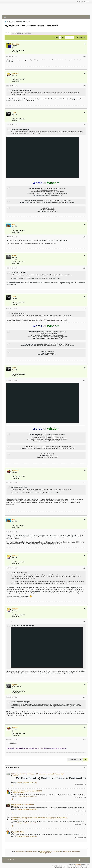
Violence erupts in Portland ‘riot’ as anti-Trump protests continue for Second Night (38, 774)
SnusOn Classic (10, 860)
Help (69, 860)
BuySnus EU (58, 851)
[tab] (8, 33)
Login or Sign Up (82, 2)
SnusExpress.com (32, 851)
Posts (8, 33)
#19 (84, 237)
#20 (84, 268)
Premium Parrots (19, 793)
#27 (84, 697)
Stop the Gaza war (17, 831)
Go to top (84, 860)
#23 (84, 483)
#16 (84, 56)
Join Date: (15, 50)
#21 (84, 309)
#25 (84, 568)
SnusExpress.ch (46, 853)
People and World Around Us (27, 783)
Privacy (76, 860)
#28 (84, 740)
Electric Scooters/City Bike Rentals (23, 804)
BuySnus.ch (76, 851)
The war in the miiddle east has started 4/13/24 (27, 791)
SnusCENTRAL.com (46, 851)
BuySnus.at (67, 851)
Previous (73, 760)
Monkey (16, 806)
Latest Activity (18, 33)
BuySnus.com (20, 851)
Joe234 (16, 776)
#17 (84, 86)
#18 (84, 125)
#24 (84, 532)
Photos (28, 33)
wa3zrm (16, 819)
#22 (84, 380)
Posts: (14, 52)
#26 (84, 621)
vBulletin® (78, 865)
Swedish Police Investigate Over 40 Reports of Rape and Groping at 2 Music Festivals (39, 818)
